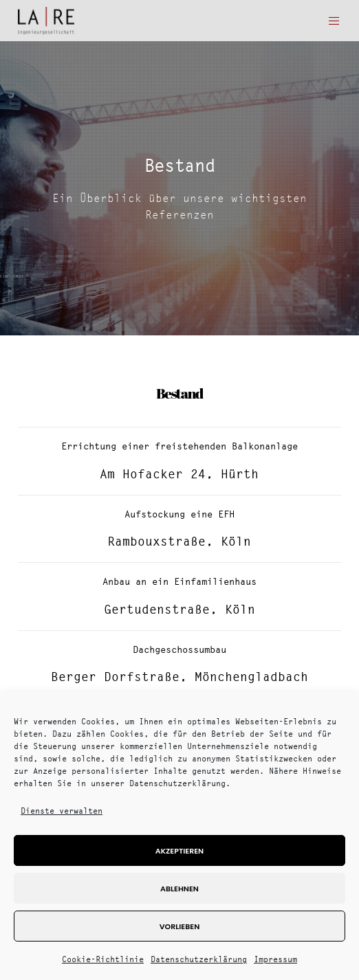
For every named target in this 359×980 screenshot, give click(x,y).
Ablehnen (179, 889)
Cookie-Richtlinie (103, 959)
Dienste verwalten (62, 811)
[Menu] (330, 21)
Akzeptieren (179, 851)
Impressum (275, 959)
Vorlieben (179, 926)
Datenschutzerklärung (199, 959)
